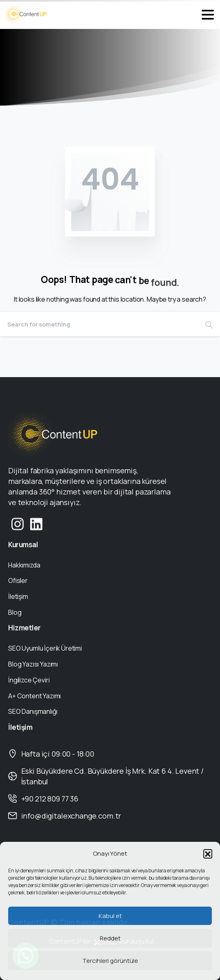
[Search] (99, 324)
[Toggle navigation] (208, 15)
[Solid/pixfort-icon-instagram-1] (18, 529)
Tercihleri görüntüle (110, 961)
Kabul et (110, 916)
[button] (208, 854)
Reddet (110, 938)
